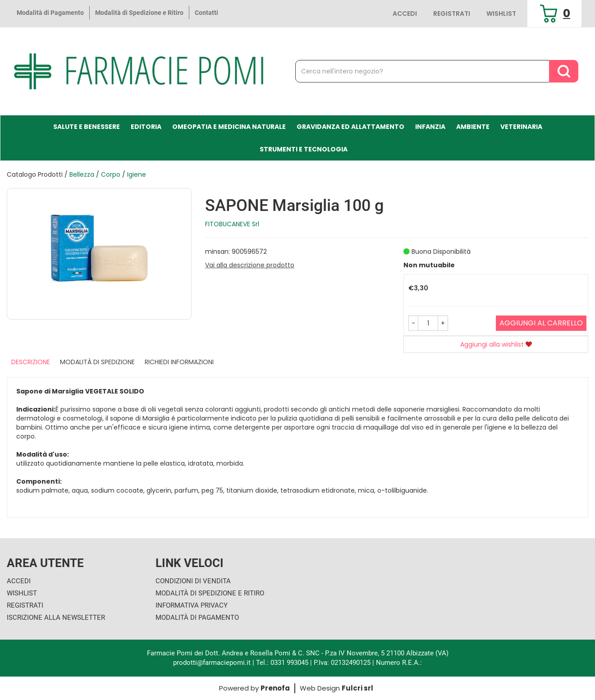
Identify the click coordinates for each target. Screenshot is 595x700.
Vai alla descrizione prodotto (250, 265)
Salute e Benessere (87, 127)
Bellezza (82, 174)
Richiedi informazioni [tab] (179, 362)
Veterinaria (521, 127)
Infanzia (430, 127)
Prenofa (275, 688)
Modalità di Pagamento (50, 13)
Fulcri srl (357, 688)
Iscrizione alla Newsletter (56, 618)
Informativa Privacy (192, 605)
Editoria (146, 127)
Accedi (405, 14)
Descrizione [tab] (31, 362)
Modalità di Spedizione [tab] (97, 362)
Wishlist (501, 14)
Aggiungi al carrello (541, 323)
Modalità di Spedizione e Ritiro (139, 13)
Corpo (111, 174)
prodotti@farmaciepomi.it (213, 663)
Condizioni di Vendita (193, 581)
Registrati (452, 14)
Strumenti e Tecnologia (304, 149)
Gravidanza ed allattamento (350, 127)
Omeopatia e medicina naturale (229, 127)
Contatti (206, 13)
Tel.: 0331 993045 (282, 663)
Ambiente (473, 127)
